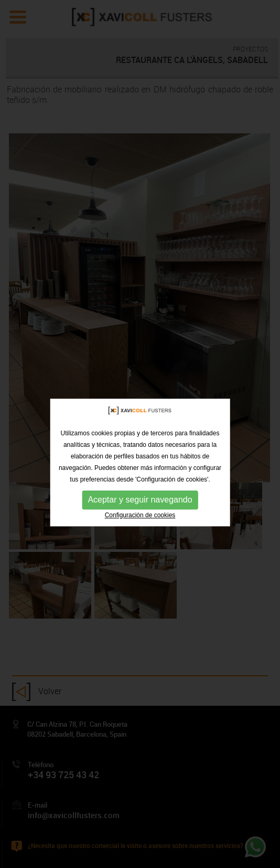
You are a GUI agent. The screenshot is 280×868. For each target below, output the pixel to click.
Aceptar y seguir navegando (140, 508)
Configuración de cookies (140, 524)
